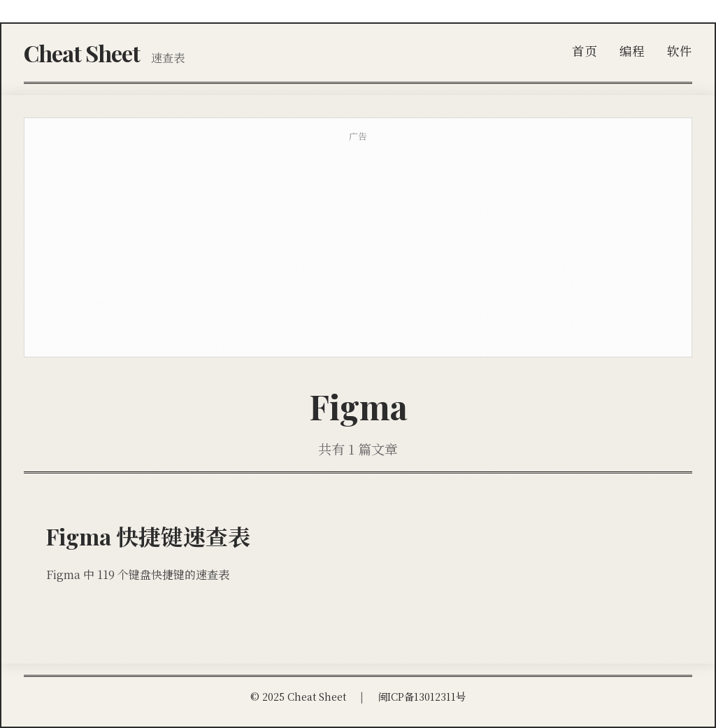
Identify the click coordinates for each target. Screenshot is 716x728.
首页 (585, 51)
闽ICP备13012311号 (422, 696)
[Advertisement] (358, 248)
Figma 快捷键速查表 (148, 536)
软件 (680, 51)
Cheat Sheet (82, 53)
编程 (632, 51)
